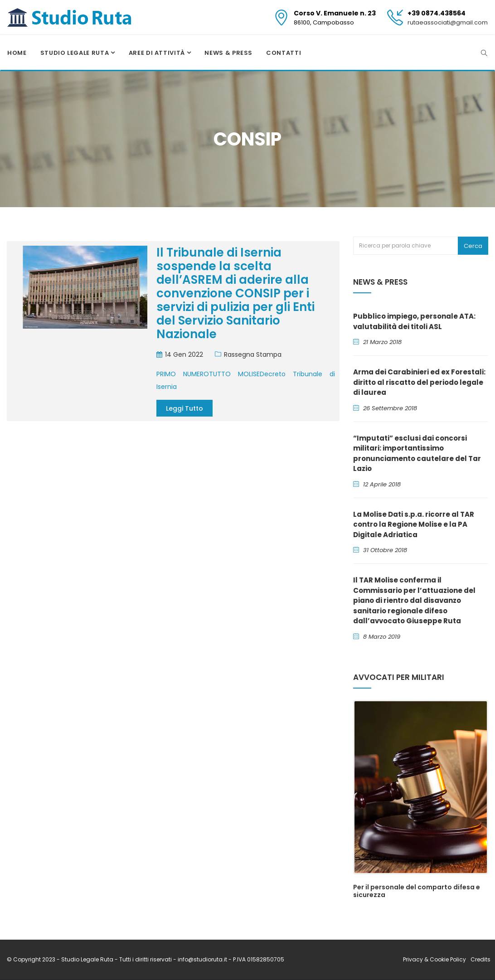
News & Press (228, 53)
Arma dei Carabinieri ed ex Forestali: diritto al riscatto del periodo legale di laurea (419, 382)
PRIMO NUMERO (183, 374)
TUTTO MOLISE (234, 374)
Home (17, 53)
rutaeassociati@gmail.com (448, 22)
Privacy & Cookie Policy (434, 959)
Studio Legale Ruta (75, 53)
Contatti (284, 53)
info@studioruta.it (203, 959)
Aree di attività (158, 53)
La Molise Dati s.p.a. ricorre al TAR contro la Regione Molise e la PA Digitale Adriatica (414, 524)
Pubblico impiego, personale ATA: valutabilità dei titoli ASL (414, 321)
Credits (480, 959)
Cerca (473, 246)
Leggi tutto (184, 408)
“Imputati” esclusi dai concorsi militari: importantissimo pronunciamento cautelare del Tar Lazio (417, 454)
